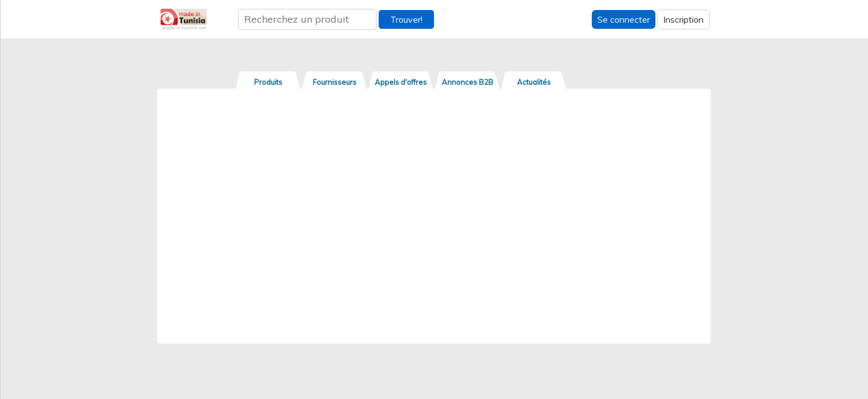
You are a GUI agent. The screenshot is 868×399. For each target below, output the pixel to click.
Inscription (683, 19)
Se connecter (624, 19)
